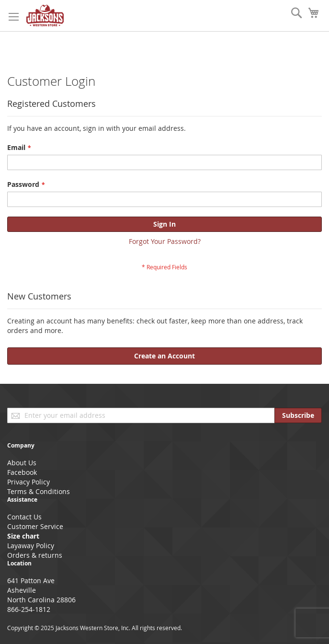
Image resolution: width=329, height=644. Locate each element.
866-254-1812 (29, 609)
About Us (22, 463)
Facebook (22, 472)
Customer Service (35, 526)
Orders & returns (35, 555)
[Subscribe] (298, 415)
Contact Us (24, 517)
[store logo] (45, 16)
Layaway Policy (31, 546)
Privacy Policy (28, 482)
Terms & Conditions (39, 491)
